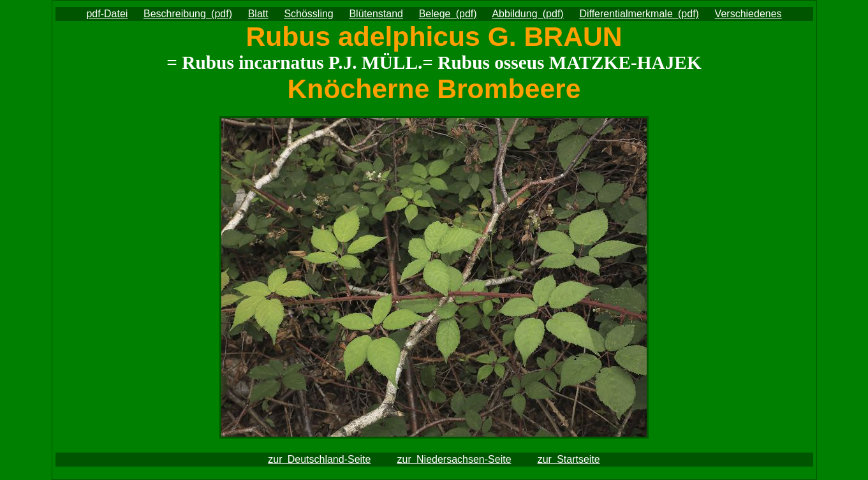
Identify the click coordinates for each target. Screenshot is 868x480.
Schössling (308, 14)
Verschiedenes (748, 14)
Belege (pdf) (448, 14)
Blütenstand (376, 14)
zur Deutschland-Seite (319, 459)
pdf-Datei (107, 14)
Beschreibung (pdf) (188, 14)
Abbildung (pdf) (527, 14)
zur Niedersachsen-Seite (454, 459)
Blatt (258, 14)
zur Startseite (569, 459)
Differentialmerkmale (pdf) (639, 14)
